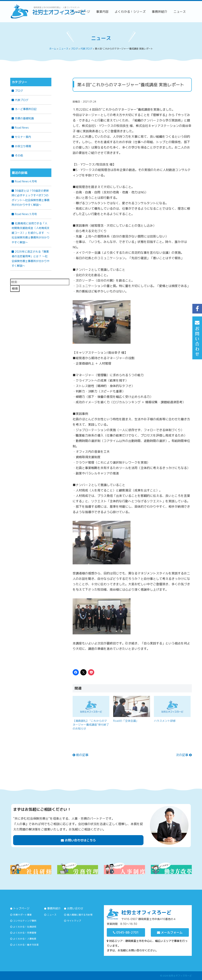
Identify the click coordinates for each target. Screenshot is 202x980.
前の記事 (81, 755)
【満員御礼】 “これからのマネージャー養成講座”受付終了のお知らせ (91, 725)
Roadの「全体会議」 (126, 721)
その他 (19, 155)
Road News (22, 128)
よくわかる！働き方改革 (26, 945)
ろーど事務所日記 (26, 109)
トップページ (21, 908)
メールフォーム (170, 932)
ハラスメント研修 (165, 721)
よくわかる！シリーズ (130, 12)
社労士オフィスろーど (180, 976)
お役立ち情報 (23, 146)
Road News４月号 (26, 181)
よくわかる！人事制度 (25, 939)
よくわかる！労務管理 (25, 933)
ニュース (180, 12)
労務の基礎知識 (24, 118)
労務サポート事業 (22, 915)
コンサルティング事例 (25, 921)
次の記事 (184, 755)
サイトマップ (74, 921)
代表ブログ (22, 100)
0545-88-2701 (126, 932)
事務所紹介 (160, 12)
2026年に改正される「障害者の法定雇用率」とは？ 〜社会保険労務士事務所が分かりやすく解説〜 (31, 259)
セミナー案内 (23, 137)
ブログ (19, 91)
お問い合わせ (75, 908)
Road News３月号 (26, 214)
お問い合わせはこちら (78, 840)
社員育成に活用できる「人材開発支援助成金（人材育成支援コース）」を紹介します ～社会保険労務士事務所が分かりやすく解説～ (31, 233)
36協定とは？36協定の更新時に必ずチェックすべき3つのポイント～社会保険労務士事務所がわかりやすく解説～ (31, 198)
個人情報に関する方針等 (80, 915)
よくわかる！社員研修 (25, 927)
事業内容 (102, 12)
